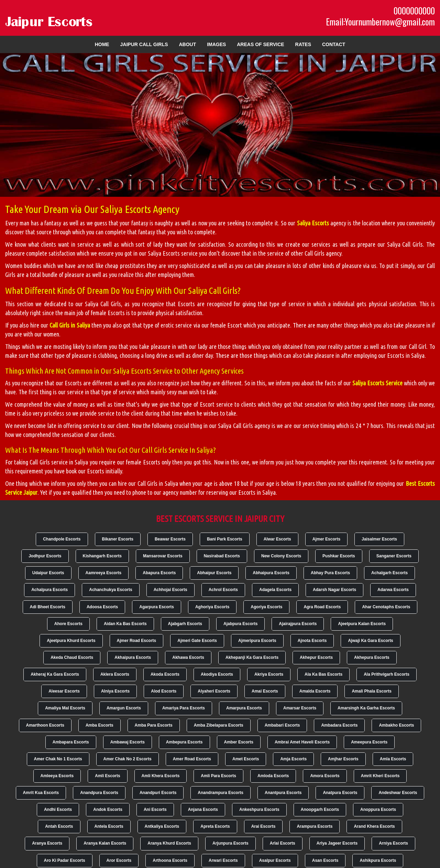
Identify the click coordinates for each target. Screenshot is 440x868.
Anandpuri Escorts (158, 793)
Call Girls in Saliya (70, 325)
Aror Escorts (119, 860)
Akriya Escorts (269, 674)
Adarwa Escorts (393, 590)
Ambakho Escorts (396, 725)
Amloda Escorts (273, 776)
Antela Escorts (109, 826)
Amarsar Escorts (300, 708)
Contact (334, 44)
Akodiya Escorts (217, 674)
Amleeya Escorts (57, 776)
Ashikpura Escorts (378, 860)
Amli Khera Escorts (161, 776)
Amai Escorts (265, 691)
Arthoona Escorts (170, 860)
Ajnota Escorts (312, 641)
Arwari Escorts (223, 860)
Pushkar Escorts (339, 556)
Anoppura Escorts (378, 810)
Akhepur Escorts (316, 657)
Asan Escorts (325, 860)
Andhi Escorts (58, 810)
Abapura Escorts (159, 573)
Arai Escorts (263, 826)
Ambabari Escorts (282, 725)
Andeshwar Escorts (398, 793)
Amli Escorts (107, 776)
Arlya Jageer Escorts (337, 843)
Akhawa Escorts (188, 657)
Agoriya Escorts (266, 607)
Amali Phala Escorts (371, 691)
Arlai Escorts (283, 843)
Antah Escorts (59, 826)
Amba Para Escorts (154, 725)
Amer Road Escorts (192, 759)
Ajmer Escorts (326, 539)
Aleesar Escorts (64, 691)
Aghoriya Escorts (212, 607)
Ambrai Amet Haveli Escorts (302, 742)
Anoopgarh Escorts (320, 810)
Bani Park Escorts (225, 539)
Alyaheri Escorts (214, 691)
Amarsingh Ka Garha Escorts (366, 708)
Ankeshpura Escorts (259, 810)
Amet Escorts (246, 759)
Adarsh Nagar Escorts (334, 590)
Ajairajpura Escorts (298, 624)
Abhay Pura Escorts (330, 573)
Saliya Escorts (313, 223)
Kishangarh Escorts (102, 556)
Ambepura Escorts (184, 742)
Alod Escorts (164, 691)
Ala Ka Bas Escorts (323, 674)
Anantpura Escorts (283, 793)
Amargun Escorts (124, 708)
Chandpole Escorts (62, 539)
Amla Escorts (393, 759)
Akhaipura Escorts (133, 657)
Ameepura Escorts (369, 742)
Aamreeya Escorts (104, 573)
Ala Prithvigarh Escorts (387, 674)
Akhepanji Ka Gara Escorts (252, 657)
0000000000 (414, 11)
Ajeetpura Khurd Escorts (71, 641)
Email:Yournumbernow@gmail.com (380, 22)
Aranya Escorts (47, 843)
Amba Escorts (100, 725)
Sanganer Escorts (394, 556)
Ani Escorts (155, 810)
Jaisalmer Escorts (379, 539)
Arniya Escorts (393, 843)
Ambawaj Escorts (128, 742)
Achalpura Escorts (49, 590)
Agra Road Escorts (322, 607)
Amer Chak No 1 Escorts (58, 759)
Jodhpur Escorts (45, 556)
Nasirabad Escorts (222, 556)
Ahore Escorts (68, 624)
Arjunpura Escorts (230, 843)
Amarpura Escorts (244, 708)
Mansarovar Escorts (163, 556)
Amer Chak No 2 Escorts (128, 759)
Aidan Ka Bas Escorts (125, 624)
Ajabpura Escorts (240, 624)
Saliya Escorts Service (377, 383)
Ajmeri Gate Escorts (197, 641)
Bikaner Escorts (118, 539)
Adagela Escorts (275, 590)
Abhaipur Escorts (214, 573)
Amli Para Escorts (218, 776)
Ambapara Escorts (71, 742)
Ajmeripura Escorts (257, 641)
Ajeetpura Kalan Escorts (362, 624)
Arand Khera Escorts (374, 826)
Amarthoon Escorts (45, 725)
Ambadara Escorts (339, 725)
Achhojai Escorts (170, 590)
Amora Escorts (325, 776)
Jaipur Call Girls (144, 44)
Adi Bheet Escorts (48, 607)
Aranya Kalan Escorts (105, 843)
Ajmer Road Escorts (137, 641)
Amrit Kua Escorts (41, 793)
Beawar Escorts (170, 539)
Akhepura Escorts (372, 657)
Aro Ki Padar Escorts (65, 860)
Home (102, 44)
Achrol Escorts (223, 590)
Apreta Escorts (215, 826)
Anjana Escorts (203, 810)
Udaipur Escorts (48, 573)
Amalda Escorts (315, 691)
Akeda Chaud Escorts (72, 657)
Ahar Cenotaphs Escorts (386, 607)
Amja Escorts (293, 759)
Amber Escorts (239, 742)
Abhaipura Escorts (271, 573)
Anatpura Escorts (340, 793)
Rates (303, 44)
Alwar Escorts (277, 539)
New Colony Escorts (281, 556)
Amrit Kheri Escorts (380, 776)
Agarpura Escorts (157, 607)
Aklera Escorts (115, 674)
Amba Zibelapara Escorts (219, 725)
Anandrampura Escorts (221, 793)
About (187, 44)
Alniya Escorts (115, 691)
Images (216, 44)
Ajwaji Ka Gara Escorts (370, 641)
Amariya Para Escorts (184, 708)
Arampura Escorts (315, 826)
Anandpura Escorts (99, 793)
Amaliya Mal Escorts (65, 708)
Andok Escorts (108, 810)
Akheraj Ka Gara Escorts (55, 674)
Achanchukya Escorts (111, 590)
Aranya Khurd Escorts (169, 843)
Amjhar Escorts (343, 759)
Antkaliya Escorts (162, 826)
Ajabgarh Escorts (185, 624)
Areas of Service (260, 44)
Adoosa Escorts (102, 607)
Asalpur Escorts (275, 860)
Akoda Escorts (165, 674)
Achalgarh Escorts (389, 573)
